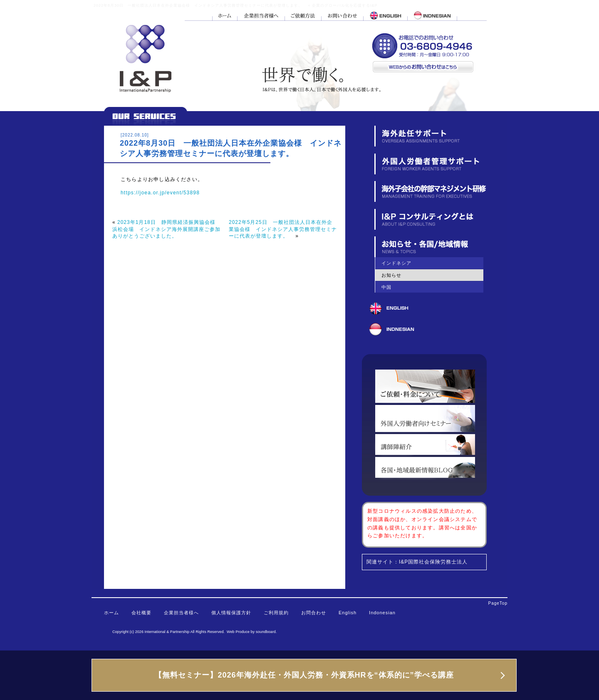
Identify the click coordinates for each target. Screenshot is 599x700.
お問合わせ (314, 613)
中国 (386, 287)
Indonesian (382, 613)
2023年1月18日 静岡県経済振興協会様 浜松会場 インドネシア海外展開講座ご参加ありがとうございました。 (167, 229)
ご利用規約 (276, 613)
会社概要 (141, 613)
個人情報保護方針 (231, 613)
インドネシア (396, 263)
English (348, 613)
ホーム (111, 613)
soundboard (266, 632)
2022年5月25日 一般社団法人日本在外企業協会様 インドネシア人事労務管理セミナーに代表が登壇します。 (283, 229)
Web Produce (238, 632)
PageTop (498, 603)
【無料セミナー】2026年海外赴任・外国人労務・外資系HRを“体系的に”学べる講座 (304, 675)
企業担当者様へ (181, 613)
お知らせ (391, 275)
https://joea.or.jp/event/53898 (160, 193)
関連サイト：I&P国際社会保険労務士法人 (417, 562)
